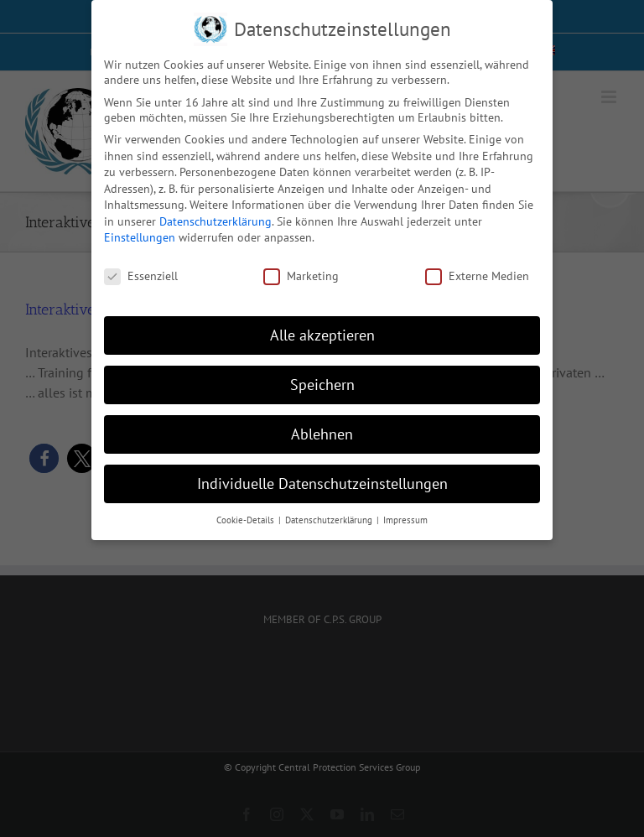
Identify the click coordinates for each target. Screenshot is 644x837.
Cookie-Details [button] (247, 518)
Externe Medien (477, 275)
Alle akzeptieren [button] (322, 333)
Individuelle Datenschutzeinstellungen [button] (322, 482)
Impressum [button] (405, 518)
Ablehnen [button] (322, 432)
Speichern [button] (322, 383)
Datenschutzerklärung (216, 220)
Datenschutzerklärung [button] (330, 518)
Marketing (301, 275)
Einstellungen (140, 237)
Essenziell (141, 275)
